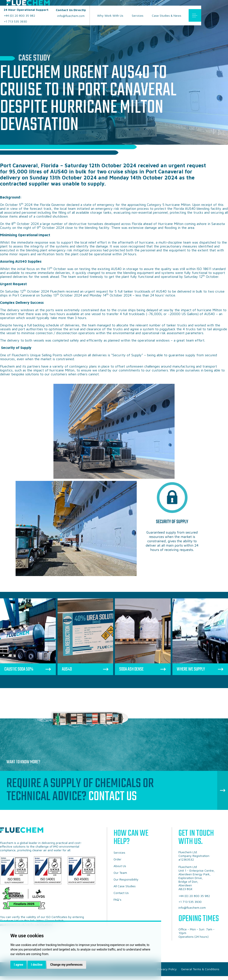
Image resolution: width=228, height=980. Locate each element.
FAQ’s (117, 899)
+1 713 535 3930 (15, 21)
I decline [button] (37, 965)
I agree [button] (18, 965)
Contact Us (113, 797)
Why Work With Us (110, 15)
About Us (120, 866)
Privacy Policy (167, 969)
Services (138, 15)
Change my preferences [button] (66, 965)
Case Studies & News (167, 15)
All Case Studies (125, 886)
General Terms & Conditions (200, 969)
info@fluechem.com (71, 13)
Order (117, 859)
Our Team (120, 873)
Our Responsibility (126, 879)
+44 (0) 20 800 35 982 (26, 13)
